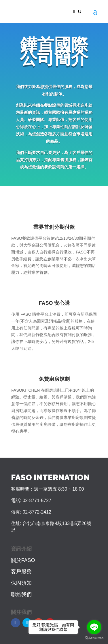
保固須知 (21, 583)
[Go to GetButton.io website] (94, 638)
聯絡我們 (21, 594)
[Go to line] (94, 627)
